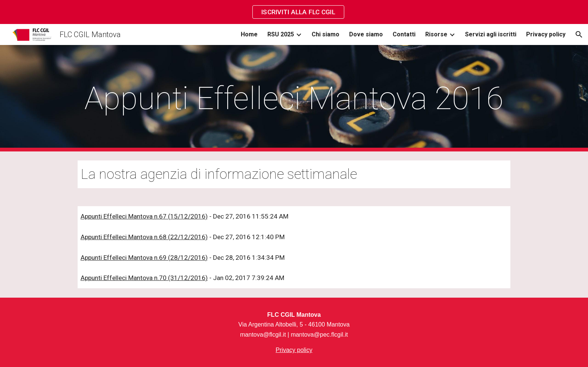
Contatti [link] (404, 34)
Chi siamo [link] (325, 34)
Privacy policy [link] (546, 34)
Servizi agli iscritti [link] (491, 34)
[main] (294, 98)
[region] (294, 12)
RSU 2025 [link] (281, 34)
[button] (579, 34)
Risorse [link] (436, 34)
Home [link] (249, 34)
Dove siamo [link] (366, 34)
